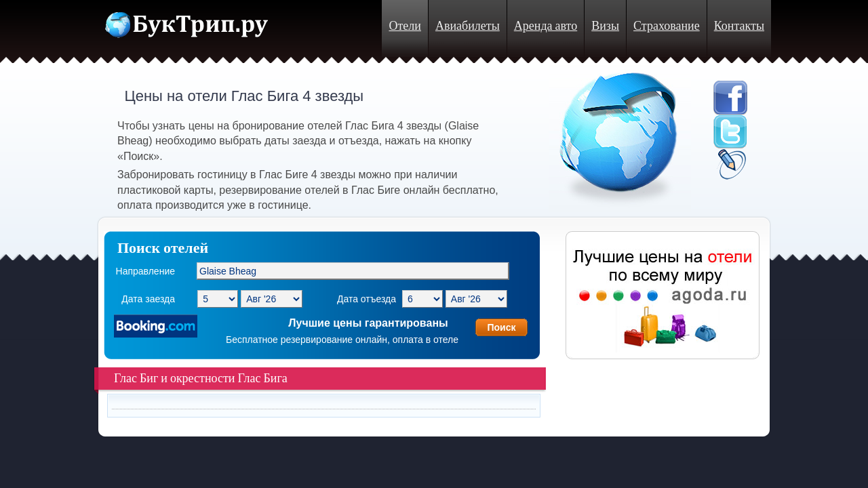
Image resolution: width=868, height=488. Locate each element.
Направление (145, 271)
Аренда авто (546, 26)
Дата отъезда (367, 299)
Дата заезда (148, 299)
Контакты (739, 26)
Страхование (667, 26)
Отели (405, 26)
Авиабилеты (468, 26)
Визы (605, 26)
